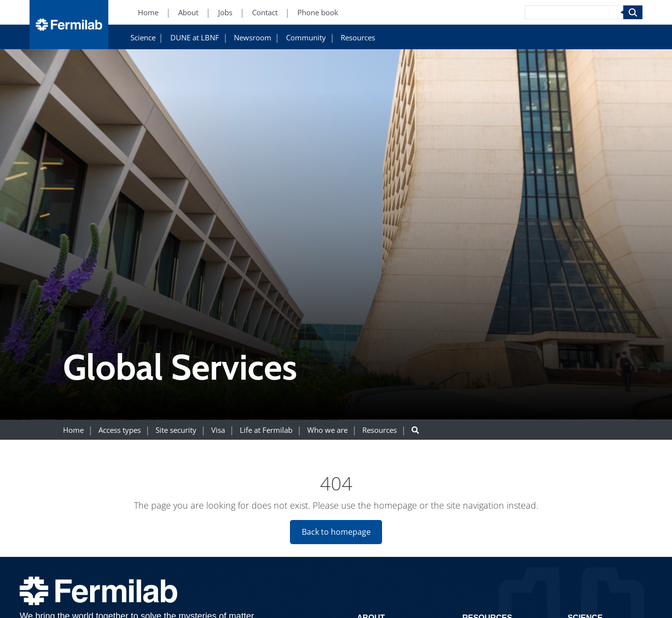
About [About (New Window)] (188, 13)
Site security (176, 430)
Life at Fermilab (266, 430)
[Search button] (415, 430)
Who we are (327, 430)
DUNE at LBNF (195, 38)
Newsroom (253, 38)
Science (143, 38)
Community (306, 38)
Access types (120, 430)
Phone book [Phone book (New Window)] (318, 13)
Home (73, 430)
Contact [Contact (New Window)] (265, 13)
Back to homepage (336, 532)
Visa (218, 430)
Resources (358, 38)
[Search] (574, 12)
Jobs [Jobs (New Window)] (225, 13)
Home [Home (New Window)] (148, 13)
